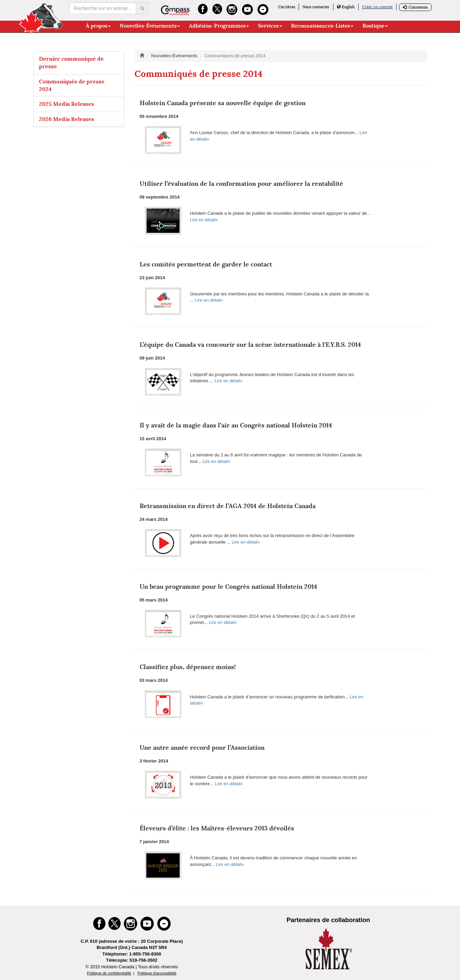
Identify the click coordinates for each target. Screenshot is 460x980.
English (346, 7)
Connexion (415, 7)
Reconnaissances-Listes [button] (322, 26)
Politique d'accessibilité (157, 973)
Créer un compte (377, 7)
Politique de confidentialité (109, 973)
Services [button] (270, 26)
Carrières (287, 7)
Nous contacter (316, 7)
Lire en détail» (204, 220)
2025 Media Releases (67, 104)
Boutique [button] (375, 26)
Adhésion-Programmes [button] (219, 26)
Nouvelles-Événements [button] (150, 26)
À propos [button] (98, 26)
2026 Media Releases (67, 119)
